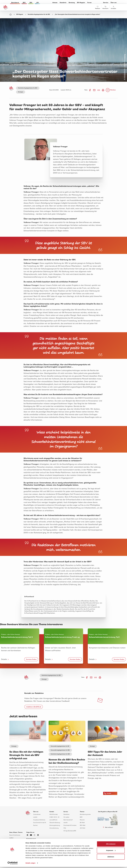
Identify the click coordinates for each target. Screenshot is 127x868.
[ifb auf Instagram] (34, 835)
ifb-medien (66, 817)
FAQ (65, 828)
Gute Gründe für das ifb (40, 823)
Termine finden (31, 659)
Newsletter (66, 814)
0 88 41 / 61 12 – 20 (54, 817)
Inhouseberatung (54, 828)
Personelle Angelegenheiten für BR (60, 746)
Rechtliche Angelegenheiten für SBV (28, 88)
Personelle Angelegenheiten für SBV (60, 750)
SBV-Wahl (83, 825)
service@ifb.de (53, 820)
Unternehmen (37, 814)
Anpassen (111, 850)
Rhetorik (82, 820)
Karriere (35, 825)
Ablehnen (111, 857)
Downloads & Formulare (70, 825)
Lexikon (11, 838)
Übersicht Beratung (55, 823)
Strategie (21, 92)
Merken (113, 90)
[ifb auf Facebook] (27, 835)
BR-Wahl (82, 823)
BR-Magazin (20, 14)
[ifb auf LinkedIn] (38, 835)
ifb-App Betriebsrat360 (70, 831)
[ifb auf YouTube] (31, 835)
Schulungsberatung (55, 825)
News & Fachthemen (15, 835)
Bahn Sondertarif (68, 820)
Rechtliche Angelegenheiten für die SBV (39, 14)
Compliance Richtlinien (39, 820)
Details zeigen (30, 863)
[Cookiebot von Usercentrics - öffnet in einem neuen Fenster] (13, 863)
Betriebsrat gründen (85, 814)
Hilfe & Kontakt (54, 814)
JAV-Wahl (82, 828)
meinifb (65, 823)
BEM (81, 817)
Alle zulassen (111, 844)
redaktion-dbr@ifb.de (34, 707)
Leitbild (35, 817)
